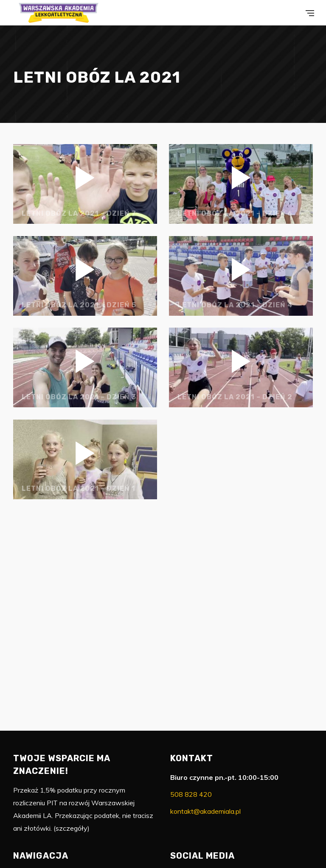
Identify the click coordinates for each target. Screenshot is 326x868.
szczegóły (72, 828)
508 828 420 (191, 794)
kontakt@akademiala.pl (205, 811)
